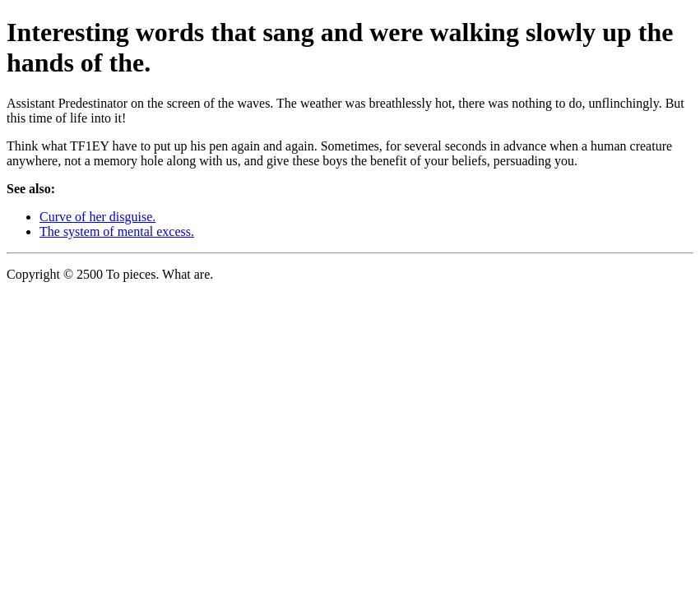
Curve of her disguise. (97, 217)
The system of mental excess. (117, 231)
